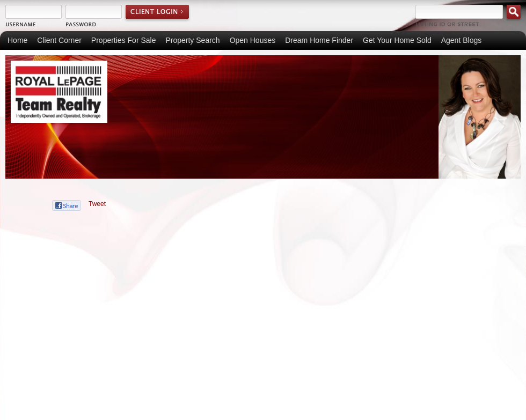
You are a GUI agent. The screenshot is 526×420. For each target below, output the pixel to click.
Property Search (192, 40)
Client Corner (59, 40)
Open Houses (253, 40)
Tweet (97, 204)
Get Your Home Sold (397, 40)
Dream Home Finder (319, 40)
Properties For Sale (124, 40)
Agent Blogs (462, 40)
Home (17, 40)
